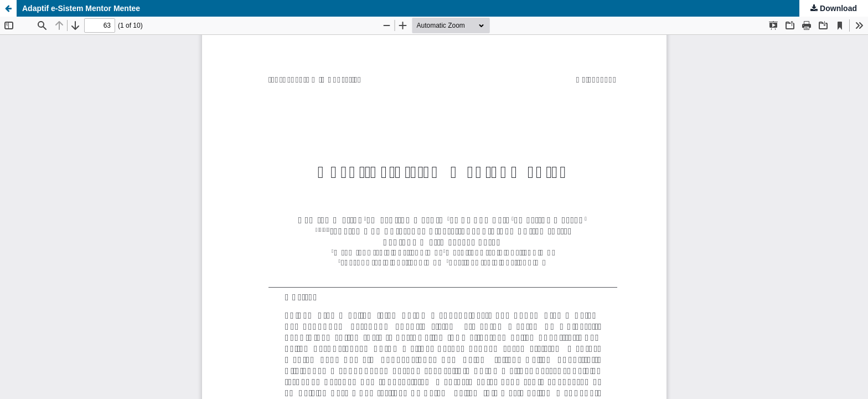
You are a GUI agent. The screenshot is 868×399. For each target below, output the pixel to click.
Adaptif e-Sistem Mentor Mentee (81, 8)
